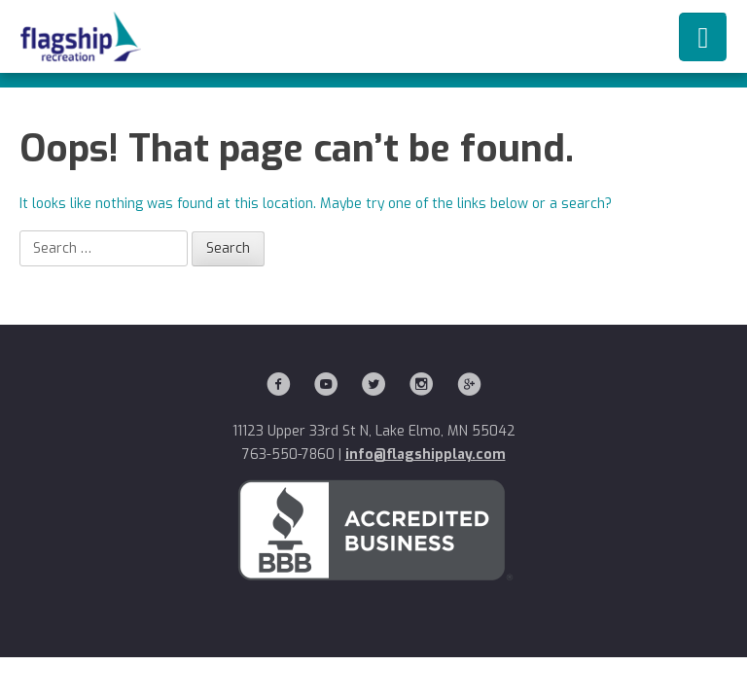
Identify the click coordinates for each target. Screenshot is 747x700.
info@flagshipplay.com (426, 455)
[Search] (104, 248)
